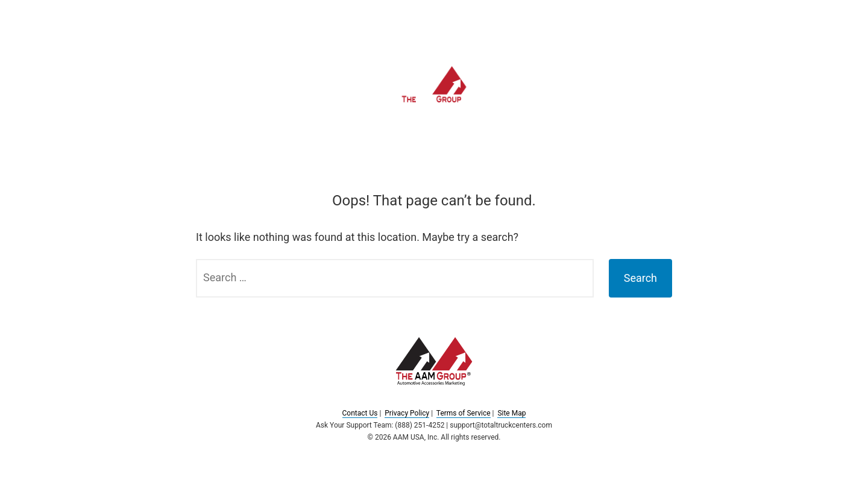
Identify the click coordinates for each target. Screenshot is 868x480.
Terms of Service (464, 413)
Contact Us (360, 413)
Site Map (511, 413)
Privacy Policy (407, 413)
